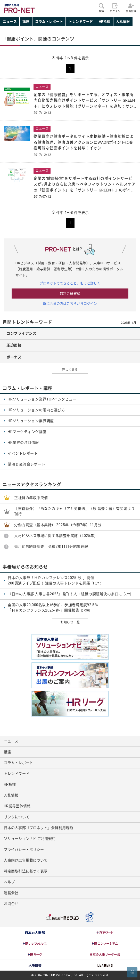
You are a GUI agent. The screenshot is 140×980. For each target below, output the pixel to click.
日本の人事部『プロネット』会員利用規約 (38, 828)
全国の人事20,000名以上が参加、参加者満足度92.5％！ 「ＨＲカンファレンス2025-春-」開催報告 (55, 608)
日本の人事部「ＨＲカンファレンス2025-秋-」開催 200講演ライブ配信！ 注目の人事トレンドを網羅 (55, 581)
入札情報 (123, 22)
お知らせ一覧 (70, 622)
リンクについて (17, 817)
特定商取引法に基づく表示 (26, 871)
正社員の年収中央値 (31, 498)
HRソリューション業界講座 (31, 421)
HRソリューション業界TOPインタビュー (42, 399)
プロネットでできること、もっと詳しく (70, 283)
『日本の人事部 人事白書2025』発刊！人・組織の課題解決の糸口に (69, 594)
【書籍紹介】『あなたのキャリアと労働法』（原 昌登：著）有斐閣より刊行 (75, 511)
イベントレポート (23, 453)
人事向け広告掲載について (26, 860)
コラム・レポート (49, 22)
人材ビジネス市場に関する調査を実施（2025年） (56, 536)
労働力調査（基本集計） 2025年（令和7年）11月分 (58, 525)
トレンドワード (81, 22)
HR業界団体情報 (17, 806)
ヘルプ (9, 882)
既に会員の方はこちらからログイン (70, 304)
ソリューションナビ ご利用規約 (30, 839)
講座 (26, 22)
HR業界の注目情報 (23, 443)
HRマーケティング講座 (27, 432)
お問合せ (11, 904)
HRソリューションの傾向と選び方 (36, 410)
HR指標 (105, 22)
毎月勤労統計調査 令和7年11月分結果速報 (51, 547)
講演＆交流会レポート (26, 464)
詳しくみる (70, 370)
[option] (35, 933)
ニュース (10, 22)
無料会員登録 (70, 294)
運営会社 (11, 893)
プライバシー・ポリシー (24, 849)
